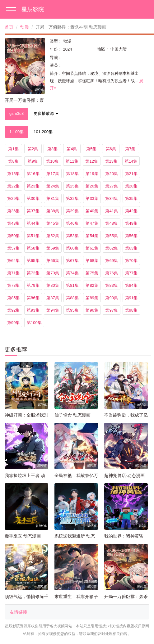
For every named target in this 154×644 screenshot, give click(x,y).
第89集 (92, 298)
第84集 (131, 285)
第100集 (34, 323)
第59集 (53, 248)
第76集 (111, 273)
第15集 (13, 174)
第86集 (33, 298)
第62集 (111, 248)
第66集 (53, 261)
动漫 (25, 27)
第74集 (72, 273)
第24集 (53, 186)
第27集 (111, 186)
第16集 (33, 174)
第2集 (33, 149)
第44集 (33, 223)
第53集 (72, 236)
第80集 (53, 285)
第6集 (111, 149)
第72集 (33, 273)
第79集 (33, 285)
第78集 (13, 285)
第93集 (33, 310)
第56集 (131, 236)
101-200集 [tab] (43, 132)
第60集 (72, 248)
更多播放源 (46, 113)
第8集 (13, 161)
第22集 (13, 186)
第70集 (131, 261)
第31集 (53, 198)
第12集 (91, 161)
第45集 (53, 223)
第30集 (33, 198)
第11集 (72, 161)
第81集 (72, 285)
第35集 (131, 198)
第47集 (92, 223)
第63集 (131, 248)
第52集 (53, 236)
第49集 (131, 223)
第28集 (131, 186)
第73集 (53, 273)
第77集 (131, 273)
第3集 (52, 149)
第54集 (92, 236)
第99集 (13, 323)
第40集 (92, 211)
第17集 (53, 174)
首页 (9, 27)
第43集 (13, 223)
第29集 (13, 198)
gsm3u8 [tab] (16, 113)
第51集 (33, 236)
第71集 (13, 273)
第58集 (33, 248)
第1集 (13, 149)
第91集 (131, 298)
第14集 (131, 161)
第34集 (111, 198)
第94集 (53, 310)
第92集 (13, 310)
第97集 (111, 310)
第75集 (92, 273)
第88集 (72, 298)
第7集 (130, 149)
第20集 (111, 174)
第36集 (13, 211)
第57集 (13, 248)
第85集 (13, 298)
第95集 (72, 310)
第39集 (72, 211)
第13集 (111, 161)
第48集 (111, 223)
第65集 (33, 261)
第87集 (53, 298)
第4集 (72, 149)
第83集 (111, 285)
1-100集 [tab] (16, 132)
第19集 (92, 174)
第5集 (91, 149)
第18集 (72, 174)
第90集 (111, 298)
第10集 (52, 161)
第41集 (111, 211)
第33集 (92, 198)
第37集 (33, 211)
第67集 (72, 261)
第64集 (13, 261)
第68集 (92, 261)
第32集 (72, 198)
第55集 (111, 236)
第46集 (72, 223)
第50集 (13, 236)
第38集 (53, 211)
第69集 (111, 261)
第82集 (92, 285)
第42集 (131, 211)
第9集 (33, 161)
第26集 (92, 186)
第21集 (131, 174)
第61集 (92, 248)
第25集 (72, 186)
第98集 (131, 310)
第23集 (33, 186)
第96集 (92, 310)
